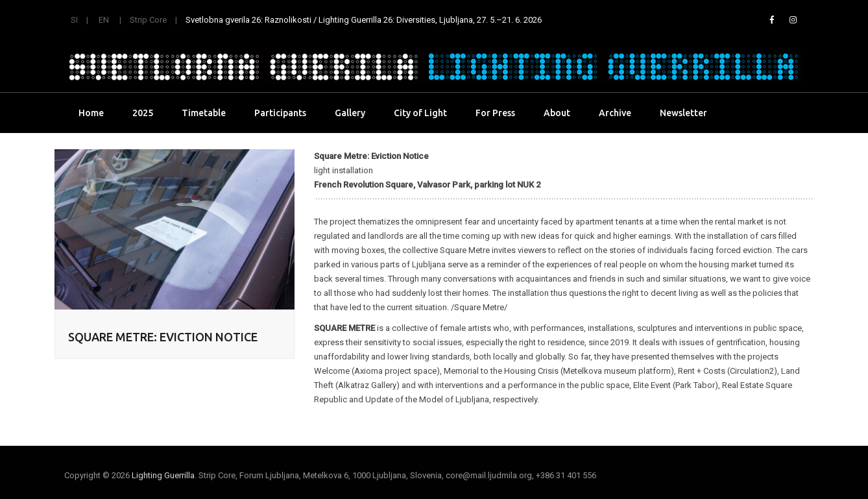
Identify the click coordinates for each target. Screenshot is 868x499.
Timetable (204, 113)
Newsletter (683, 113)
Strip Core (148, 20)
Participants (280, 113)
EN (104, 20)
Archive (615, 113)
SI (74, 20)
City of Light (420, 113)
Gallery (350, 113)
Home (91, 113)
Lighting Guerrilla (163, 475)
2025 (143, 113)
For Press (495, 113)
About (557, 113)
